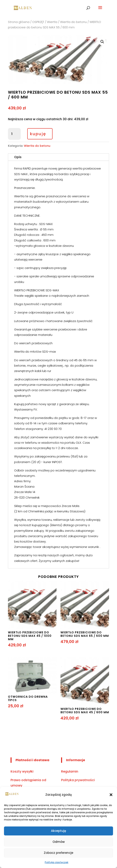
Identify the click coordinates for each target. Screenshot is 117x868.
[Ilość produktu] (14, 134)
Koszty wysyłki (22, 771)
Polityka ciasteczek (57, 862)
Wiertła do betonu (73, 22)
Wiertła (52, 22)
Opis (18, 157)
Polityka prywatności (78, 780)
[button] (111, 795)
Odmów (59, 842)
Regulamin (70, 771)
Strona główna (19, 22)
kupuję (38, 134)
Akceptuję (58, 831)
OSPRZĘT (38, 22)
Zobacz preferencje (58, 853)
